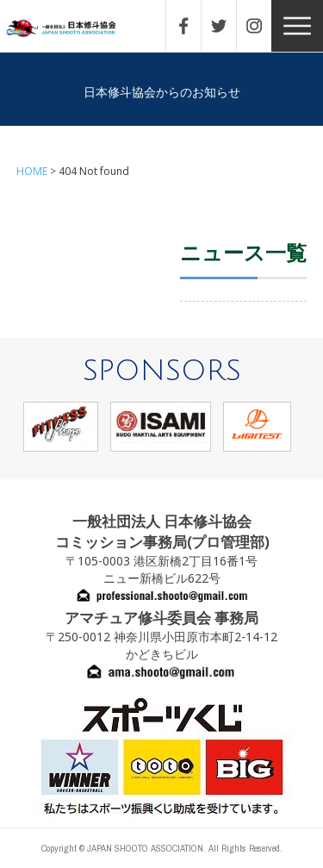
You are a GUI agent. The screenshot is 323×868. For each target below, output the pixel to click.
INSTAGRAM (263, 26)
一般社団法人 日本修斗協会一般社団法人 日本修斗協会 (73, 29)
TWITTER (227, 26)
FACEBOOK (192, 26)
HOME (32, 171)
